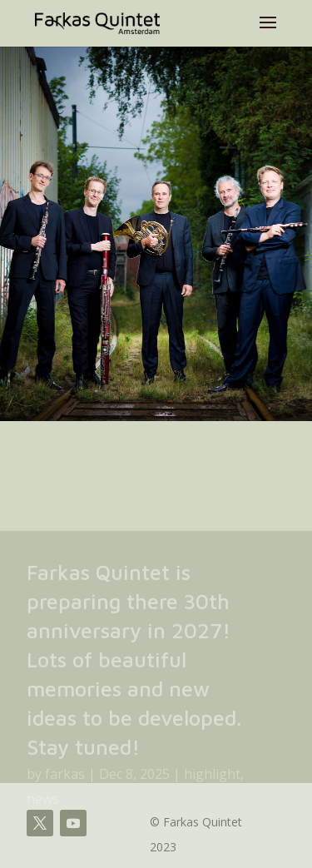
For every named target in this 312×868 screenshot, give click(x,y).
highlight (212, 785)
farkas (65, 785)
